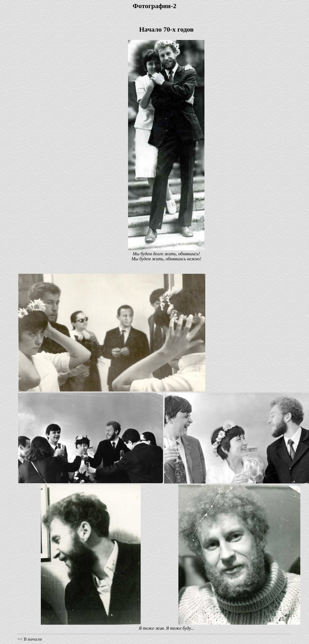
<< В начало (30, 639)
